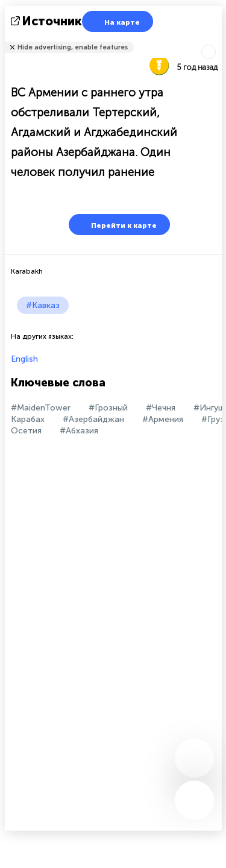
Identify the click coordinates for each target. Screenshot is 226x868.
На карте (115, 21)
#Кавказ (43, 305)
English (24, 359)
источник (48, 21)
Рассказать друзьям (215, 39)
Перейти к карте (116, 225)
